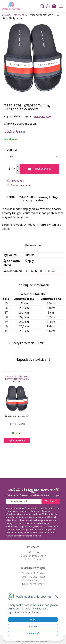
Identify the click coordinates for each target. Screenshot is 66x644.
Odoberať (51, 501)
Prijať (33, 620)
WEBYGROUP (44, 641)
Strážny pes (15, 181)
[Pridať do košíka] (39, 169)
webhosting (21, 641)
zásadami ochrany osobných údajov (23, 514)
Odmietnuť (33, 633)
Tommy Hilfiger (43, 117)
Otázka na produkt (19, 185)
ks (14, 169)
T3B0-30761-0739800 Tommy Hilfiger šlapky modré (17, 379)
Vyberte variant (17, 440)
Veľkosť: (12, 150)
